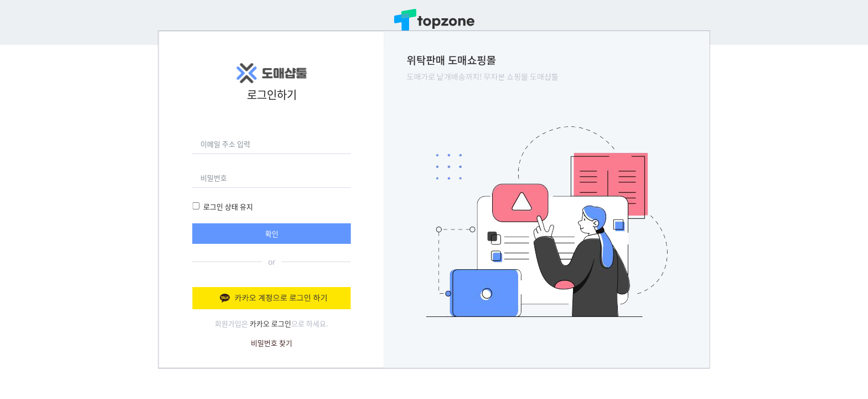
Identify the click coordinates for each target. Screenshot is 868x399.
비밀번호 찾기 (272, 343)
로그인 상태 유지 (228, 206)
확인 (272, 234)
